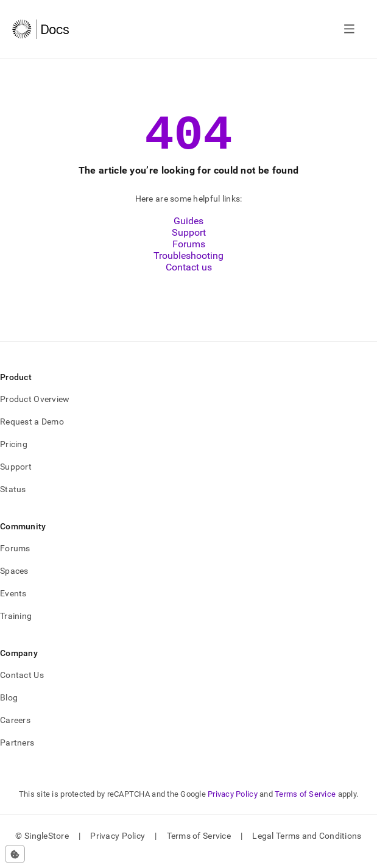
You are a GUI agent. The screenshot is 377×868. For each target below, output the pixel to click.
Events (13, 604)
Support (189, 243)
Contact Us (22, 686)
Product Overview (35, 410)
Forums (189, 255)
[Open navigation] (349, 29)
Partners (17, 753)
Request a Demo (32, 432)
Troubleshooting (188, 266)
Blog (9, 708)
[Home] (41, 29)
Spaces (14, 582)
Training (16, 627)
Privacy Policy (233, 805)
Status (13, 500)
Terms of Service (305, 805)
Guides (188, 232)
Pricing (14, 455)
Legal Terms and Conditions (307, 847)
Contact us (189, 278)
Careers (15, 731)
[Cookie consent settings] (15, 854)
